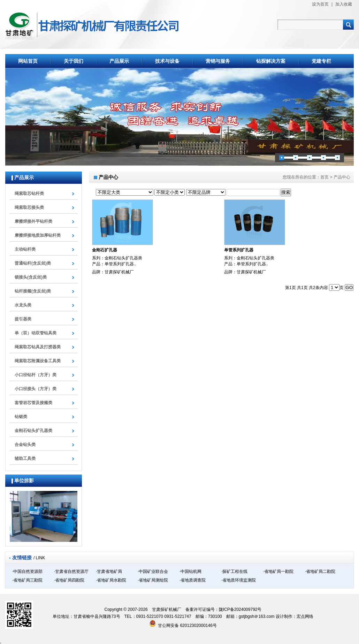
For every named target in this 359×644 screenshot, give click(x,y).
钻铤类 (21, 417)
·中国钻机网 (190, 571)
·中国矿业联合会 (153, 571)
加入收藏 (344, 4)
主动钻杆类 (25, 249)
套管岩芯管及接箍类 (33, 403)
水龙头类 (23, 305)
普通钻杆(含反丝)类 (33, 263)
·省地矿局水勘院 (111, 580)
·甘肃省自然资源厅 (71, 571)
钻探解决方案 (271, 61)
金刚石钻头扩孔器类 (33, 431)
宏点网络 (305, 616)
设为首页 (320, 4)
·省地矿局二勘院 (320, 571)
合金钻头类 (25, 445)
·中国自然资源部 (27, 571)
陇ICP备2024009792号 (240, 609)
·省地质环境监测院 (239, 580)
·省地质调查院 (193, 580)
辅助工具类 (25, 459)
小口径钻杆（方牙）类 (36, 375)
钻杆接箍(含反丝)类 (33, 291)
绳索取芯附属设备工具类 (38, 361)
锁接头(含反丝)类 (31, 277)
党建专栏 (321, 61)
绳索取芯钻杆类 (29, 194)
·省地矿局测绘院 (153, 580)
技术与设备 (167, 61)
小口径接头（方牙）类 (36, 389)
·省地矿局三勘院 (27, 580)
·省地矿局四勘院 (69, 580)
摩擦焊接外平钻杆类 (33, 221)
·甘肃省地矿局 (109, 571)
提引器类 (23, 319)
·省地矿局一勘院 (278, 571)
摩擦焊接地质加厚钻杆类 (38, 235)
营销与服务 (218, 61)
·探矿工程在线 (234, 571)
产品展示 (119, 61)
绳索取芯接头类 (29, 207)
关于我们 (74, 61)
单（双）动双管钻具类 (36, 333)
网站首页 (28, 61)
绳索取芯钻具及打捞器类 (38, 347)
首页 (324, 177)
